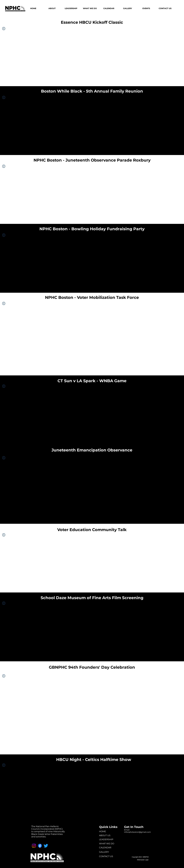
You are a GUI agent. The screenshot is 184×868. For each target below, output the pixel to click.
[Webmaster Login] (143, 860)
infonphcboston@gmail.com (137, 832)
